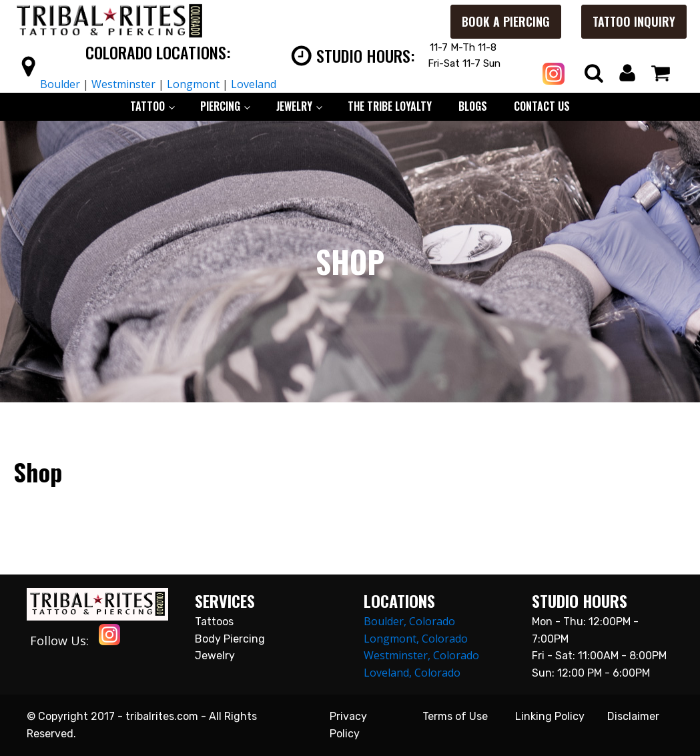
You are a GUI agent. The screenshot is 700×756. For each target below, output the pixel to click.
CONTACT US (542, 106)
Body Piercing (230, 639)
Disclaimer (633, 716)
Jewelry (215, 656)
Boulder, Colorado (409, 621)
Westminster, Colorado (421, 655)
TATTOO (147, 106)
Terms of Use (455, 716)
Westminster (123, 84)
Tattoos (214, 622)
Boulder (60, 84)
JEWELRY (294, 106)
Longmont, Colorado (416, 639)
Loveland (254, 84)
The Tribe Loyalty (390, 106)
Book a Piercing (506, 21)
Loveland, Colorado (412, 673)
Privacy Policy (348, 725)
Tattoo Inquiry (634, 21)
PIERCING (220, 106)
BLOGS (473, 106)
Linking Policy (550, 716)
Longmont (193, 84)
